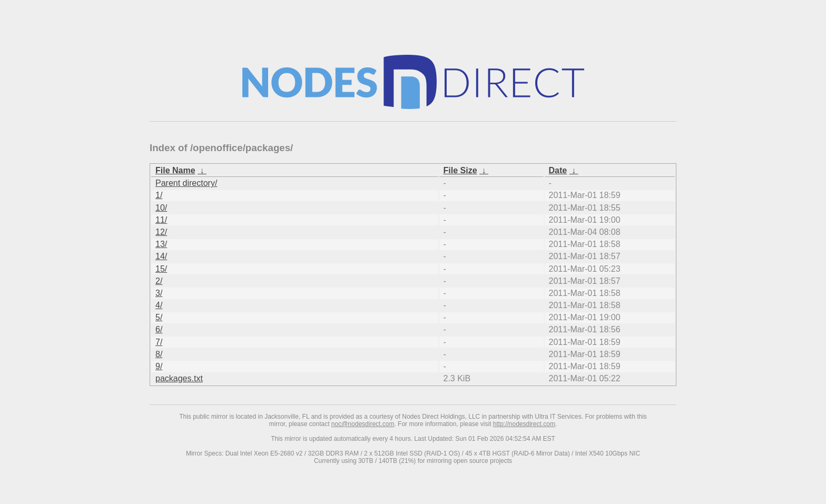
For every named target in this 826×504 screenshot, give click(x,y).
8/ (159, 354)
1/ (159, 195)
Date (558, 170)
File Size (460, 170)
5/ (159, 317)
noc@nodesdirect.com (363, 424)
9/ (159, 366)
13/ (161, 244)
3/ (159, 293)
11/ (161, 220)
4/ (159, 305)
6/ (159, 329)
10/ (161, 208)
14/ (161, 256)
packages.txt (179, 378)
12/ (161, 232)
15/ (161, 269)
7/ (159, 342)
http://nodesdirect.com (524, 424)
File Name (175, 170)
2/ (159, 281)
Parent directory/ (186, 183)
